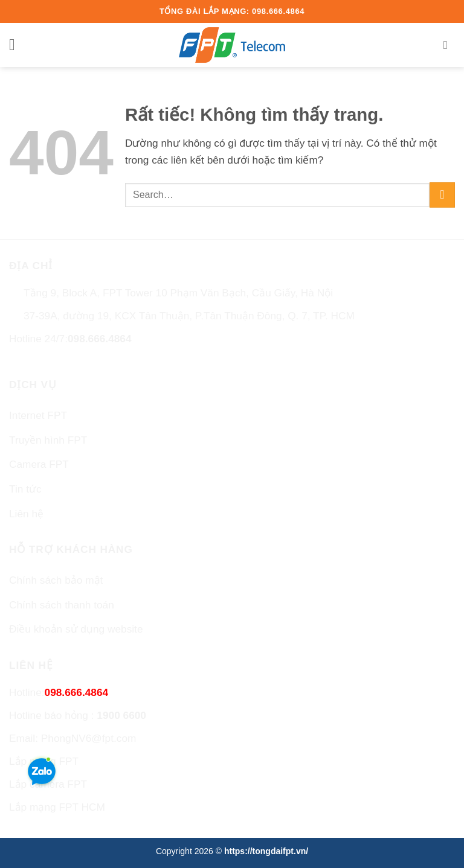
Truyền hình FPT (48, 440)
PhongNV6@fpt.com (89, 738)
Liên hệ (26, 514)
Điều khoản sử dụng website (76, 629)
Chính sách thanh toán (62, 605)
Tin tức (25, 489)
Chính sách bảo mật (56, 580)
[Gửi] (442, 195)
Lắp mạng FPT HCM (57, 807)
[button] (17, 45)
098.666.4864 (100, 339)
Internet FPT (38, 415)
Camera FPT (39, 464)
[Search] (449, 45)
